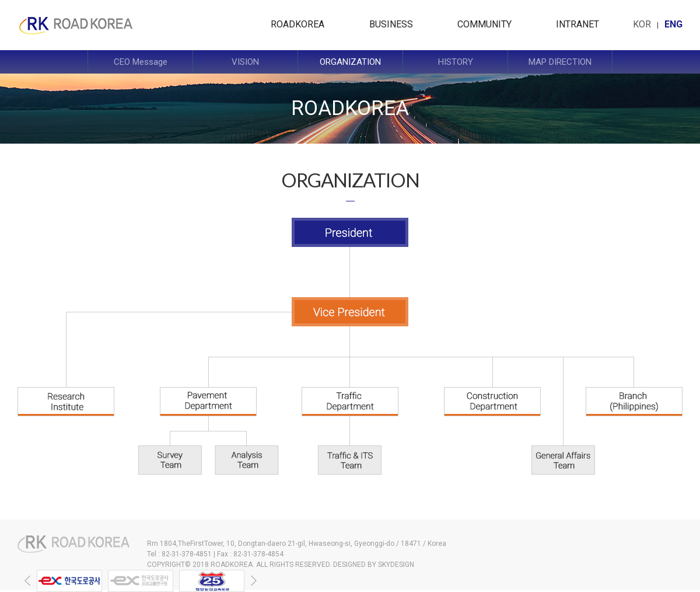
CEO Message (141, 62)
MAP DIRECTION (560, 62)
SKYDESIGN (396, 565)
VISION (245, 62)
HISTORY (456, 62)
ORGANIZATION (350, 62)
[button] (27, 581)
